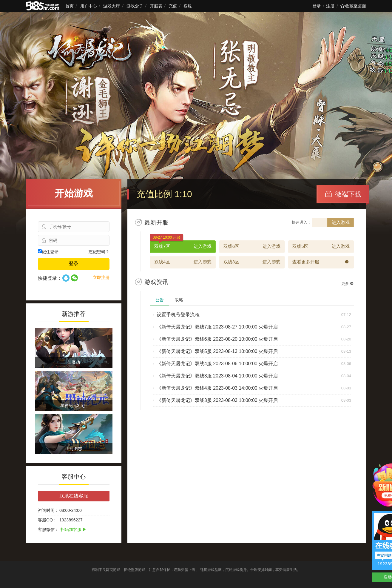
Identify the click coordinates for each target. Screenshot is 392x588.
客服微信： (48, 529)
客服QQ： (47, 520)
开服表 (156, 6)
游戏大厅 (112, 6)
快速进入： (301, 222)
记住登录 (48, 252)
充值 (173, 6)
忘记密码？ (99, 252)
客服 (188, 6)
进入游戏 (341, 222)
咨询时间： (48, 510)
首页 (70, 6)
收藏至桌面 (353, 6)
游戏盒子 (135, 6)
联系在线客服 (74, 496)
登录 (317, 6)
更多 (347, 284)
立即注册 (101, 277)
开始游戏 (74, 193)
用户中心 (89, 6)
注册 (330, 6)
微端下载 (343, 194)
